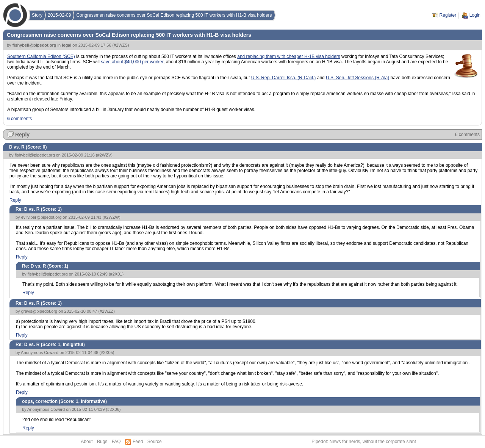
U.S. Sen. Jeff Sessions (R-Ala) (357, 78)
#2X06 (113, 409)
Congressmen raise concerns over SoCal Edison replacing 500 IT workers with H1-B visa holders (174, 15)
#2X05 (107, 352)
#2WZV (104, 155)
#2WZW (111, 217)
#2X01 (116, 274)
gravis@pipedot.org (39, 311)
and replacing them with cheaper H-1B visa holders (289, 56)
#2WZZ (106, 311)
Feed (138, 442)
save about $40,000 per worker (132, 62)
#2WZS (121, 45)
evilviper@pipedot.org (41, 217)
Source (155, 442)
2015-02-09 (59, 15)
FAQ (116, 442)
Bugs (102, 442)
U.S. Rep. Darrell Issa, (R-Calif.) (284, 78)
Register (448, 15)
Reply (22, 135)
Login (475, 15)
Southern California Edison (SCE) (41, 56)
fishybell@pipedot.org (34, 45)
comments (20, 119)
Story (37, 15)
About (87, 442)
